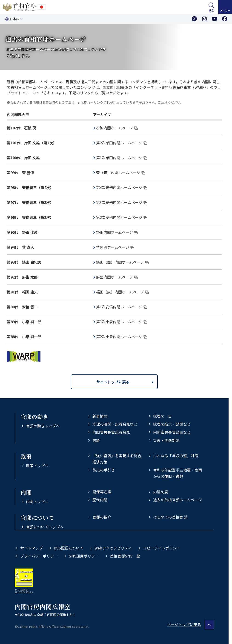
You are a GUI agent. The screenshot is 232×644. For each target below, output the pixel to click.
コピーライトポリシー (162, 548)
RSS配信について (69, 548)
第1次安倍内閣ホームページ (122, 307)
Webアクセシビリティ (113, 548)
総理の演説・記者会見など (115, 424)
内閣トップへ (37, 502)
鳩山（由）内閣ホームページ (122, 262)
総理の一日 (163, 416)
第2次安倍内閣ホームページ (122, 217)
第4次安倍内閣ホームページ (122, 187)
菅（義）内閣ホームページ (121, 173)
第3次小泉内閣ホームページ (122, 322)
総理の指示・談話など (172, 424)
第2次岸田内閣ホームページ (122, 143)
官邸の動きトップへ (43, 426)
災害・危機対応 (166, 440)
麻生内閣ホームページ (117, 277)
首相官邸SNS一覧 (125, 556)
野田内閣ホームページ (117, 232)
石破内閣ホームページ (117, 128)
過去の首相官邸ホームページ (178, 500)
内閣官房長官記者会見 (111, 432)
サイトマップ (32, 548)
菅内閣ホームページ (115, 247)
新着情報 (100, 416)
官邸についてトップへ (45, 527)
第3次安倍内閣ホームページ (122, 202)
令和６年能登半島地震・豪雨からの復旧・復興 (178, 473)
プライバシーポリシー (39, 556)
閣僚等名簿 (102, 492)
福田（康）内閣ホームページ (122, 292)
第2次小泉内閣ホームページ (122, 337)
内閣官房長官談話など (172, 432)
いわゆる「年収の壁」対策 (176, 456)
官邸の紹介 (102, 517)
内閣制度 (161, 492)
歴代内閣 (100, 500)
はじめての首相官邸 (170, 517)
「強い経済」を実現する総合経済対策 (117, 459)
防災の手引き (104, 470)
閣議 (96, 440)
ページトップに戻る (184, 624)
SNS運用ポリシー (84, 556)
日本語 (14, 19)
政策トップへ (37, 466)
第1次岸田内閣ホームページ (122, 158)
